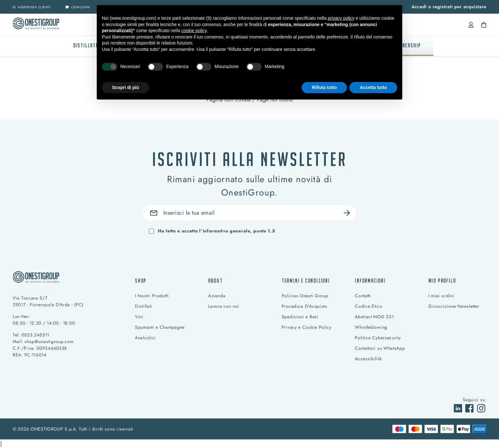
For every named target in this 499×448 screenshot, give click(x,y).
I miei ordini (441, 296)
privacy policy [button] (341, 18)
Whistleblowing (371, 327)
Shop (141, 281)
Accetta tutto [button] (373, 87)
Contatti (363, 296)
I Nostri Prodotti (152, 296)
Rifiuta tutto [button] (324, 87)
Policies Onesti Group (305, 296)
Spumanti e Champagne (160, 327)
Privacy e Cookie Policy (307, 327)
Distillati (85, 45)
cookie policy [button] (194, 31)
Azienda (217, 296)
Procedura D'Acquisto (305, 306)
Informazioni (370, 281)
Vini (139, 317)
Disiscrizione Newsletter (454, 306)
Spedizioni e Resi (300, 317)
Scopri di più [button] (126, 87)
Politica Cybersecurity (378, 338)
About (215, 281)
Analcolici (145, 338)
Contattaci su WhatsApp (380, 348)
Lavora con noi (224, 306)
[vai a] (459, 408)
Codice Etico (369, 306)
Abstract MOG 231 (374, 317)
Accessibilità (368, 359)
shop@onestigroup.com (49, 341)
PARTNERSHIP (406, 45)
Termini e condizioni (306, 281)
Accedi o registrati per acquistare (449, 7)
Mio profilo (442, 281)
